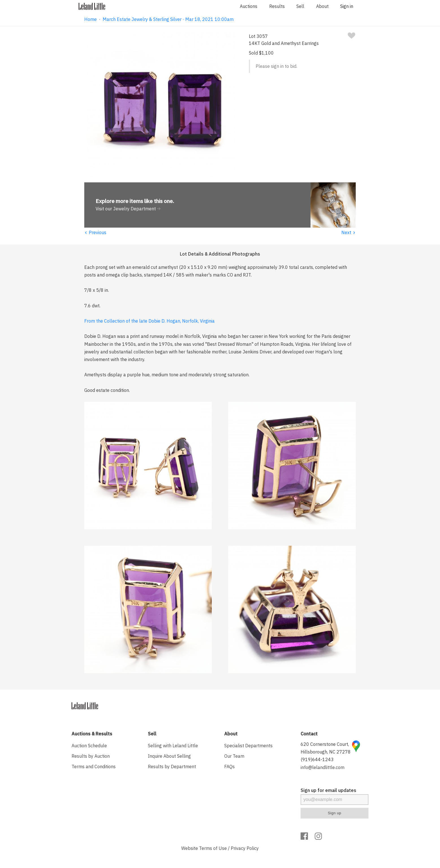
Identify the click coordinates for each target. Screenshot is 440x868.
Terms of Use (213, 848)
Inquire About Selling (169, 756)
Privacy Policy (245, 848)
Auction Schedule (89, 746)
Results (277, 6)
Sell (300, 6)
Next (349, 232)
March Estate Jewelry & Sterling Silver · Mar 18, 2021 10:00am (168, 19)
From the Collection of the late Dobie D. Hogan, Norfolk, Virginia (149, 321)
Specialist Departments (248, 746)
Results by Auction (91, 756)
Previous (95, 232)
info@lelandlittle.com (323, 767)
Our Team (234, 756)
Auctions (249, 6)
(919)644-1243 (317, 759)
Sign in (347, 6)
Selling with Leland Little (173, 746)
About (322, 6)
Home (90, 19)
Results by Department (172, 766)
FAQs (229, 766)
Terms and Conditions (94, 766)
